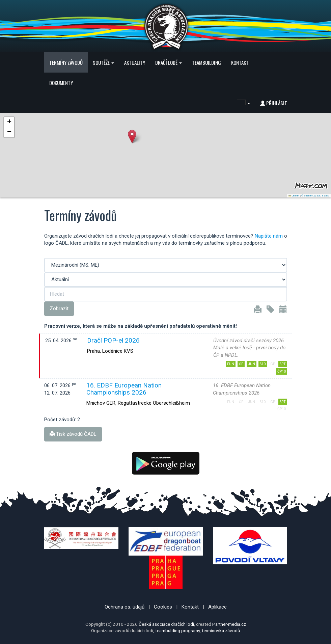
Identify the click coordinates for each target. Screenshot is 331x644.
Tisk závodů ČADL (73, 434)
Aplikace (217, 607)
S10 (263, 364)
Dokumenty (61, 83)
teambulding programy (177, 630)
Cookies (163, 607)
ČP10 (282, 371)
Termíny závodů (66, 62)
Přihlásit (274, 103)
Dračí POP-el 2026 (113, 340)
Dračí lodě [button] (169, 62)
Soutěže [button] (103, 62)
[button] (243, 103)
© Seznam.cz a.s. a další (315, 196)
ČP (241, 364)
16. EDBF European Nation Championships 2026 (124, 389)
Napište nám (269, 236)
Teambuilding (206, 62)
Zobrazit (59, 308)
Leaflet (294, 196)
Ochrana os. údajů (125, 607)
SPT (283, 364)
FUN (231, 364)
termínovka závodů (221, 630)
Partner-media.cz (229, 624)
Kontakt (240, 62)
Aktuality (135, 62)
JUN (252, 364)
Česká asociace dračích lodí (166, 624)
